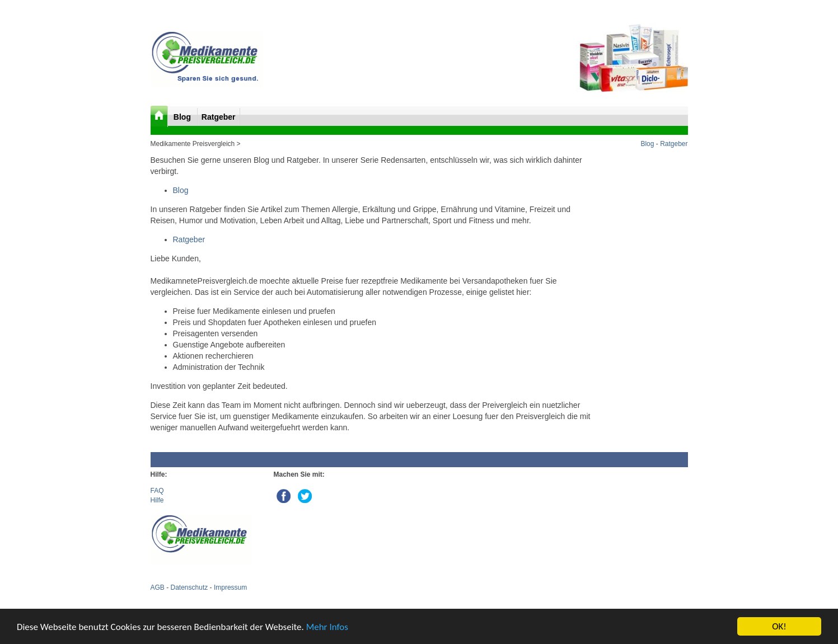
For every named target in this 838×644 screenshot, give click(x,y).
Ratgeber (219, 117)
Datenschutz (189, 587)
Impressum (230, 587)
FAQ (157, 491)
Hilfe (157, 500)
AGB (158, 587)
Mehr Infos (327, 627)
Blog (183, 117)
